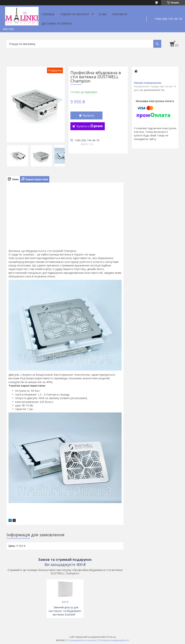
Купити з (90, 126)
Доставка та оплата (57, 23)
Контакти (120, 14)
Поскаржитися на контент (82, 640)
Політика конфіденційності (114, 640)
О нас (103, 14)
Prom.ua (111, 637)
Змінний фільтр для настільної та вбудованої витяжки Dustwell (65, 611)
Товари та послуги (74, 14)
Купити (88, 115)
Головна (48, 14)
